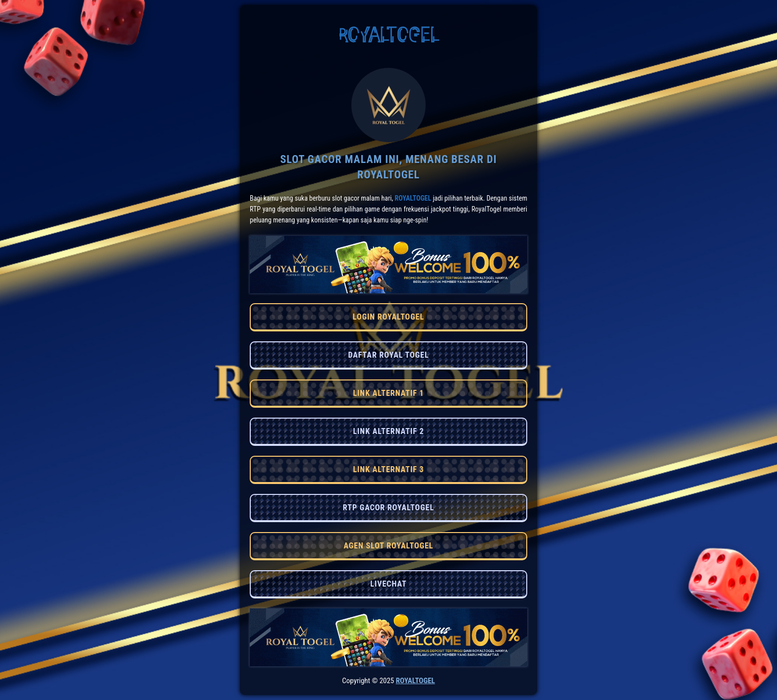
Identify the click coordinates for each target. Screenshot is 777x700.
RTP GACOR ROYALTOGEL (388, 508)
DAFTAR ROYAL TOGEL (388, 355)
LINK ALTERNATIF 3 (388, 469)
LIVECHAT (388, 584)
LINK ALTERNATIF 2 (388, 431)
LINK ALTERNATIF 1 (388, 393)
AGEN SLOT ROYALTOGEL (388, 546)
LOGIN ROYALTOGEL (388, 317)
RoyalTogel (413, 198)
